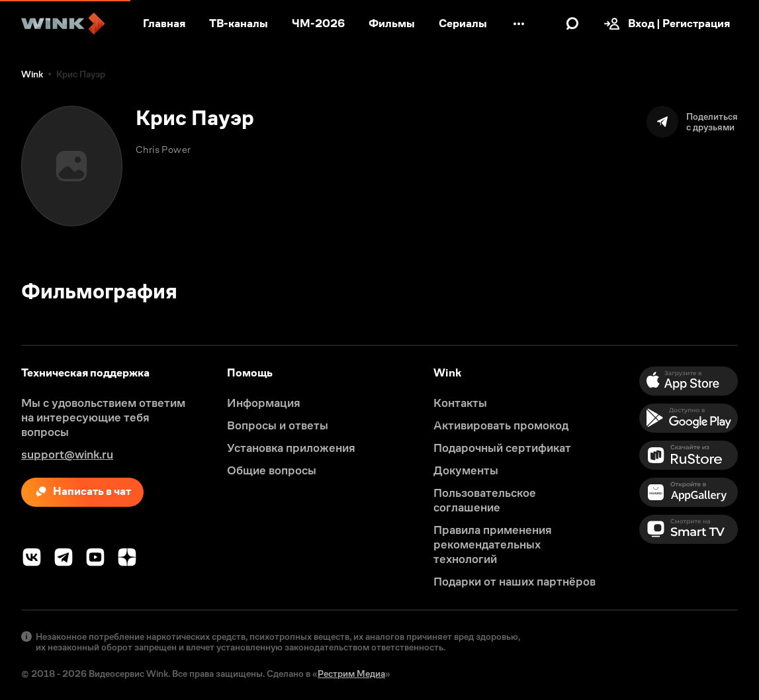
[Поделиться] (692, 122)
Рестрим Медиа (351, 674)
